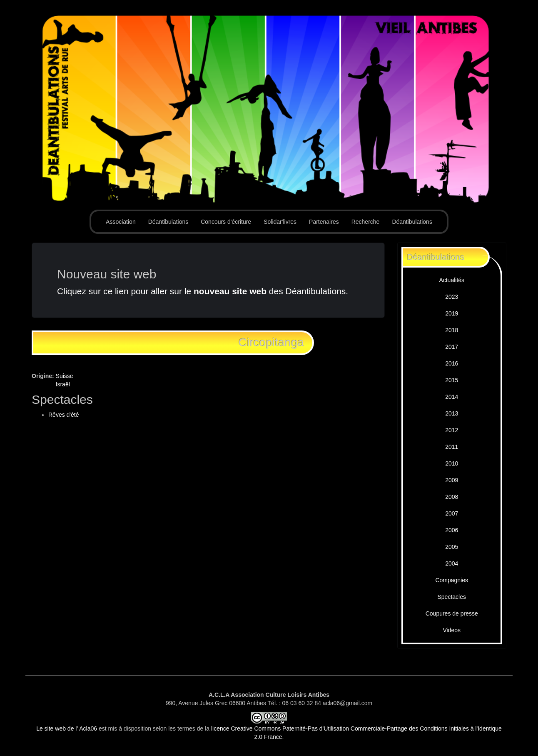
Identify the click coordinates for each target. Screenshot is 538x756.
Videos (452, 630)
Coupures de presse (452, 613)
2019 (452, 313)
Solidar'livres (280, 222)
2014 (452, 397)
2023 (452, 297)
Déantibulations (168, 222)
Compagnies (452, 580)
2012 (452, 430)
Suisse (65, 376)
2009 (452, 480)
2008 (452, 497)
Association (121, 222)
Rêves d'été (64, 415)
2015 (452, 380)
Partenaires (324, 222)
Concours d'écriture (226, 222)
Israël (63, 384)
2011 (452, 447)
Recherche (366, 222)
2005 (452, 547)
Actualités (452, 280)
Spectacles (452, 597)
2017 (452, 347)
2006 (452, 530)
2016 (452, 363)
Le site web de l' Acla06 (67, 728)
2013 (452, 413)
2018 (452, 330)
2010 (452, 463)
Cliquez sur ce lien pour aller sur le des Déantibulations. (203, 291)
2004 (452, 563)
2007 (452, 513)
